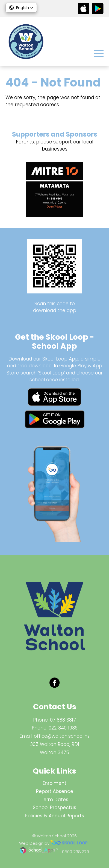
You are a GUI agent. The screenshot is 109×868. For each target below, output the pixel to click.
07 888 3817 (63, 720)
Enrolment (54, 783)
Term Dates (54, 800)
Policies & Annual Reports (54, 816)
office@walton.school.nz (62, 736)
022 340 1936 (63, 728)
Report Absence (55, 791)
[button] (21, 8)
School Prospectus (54, 808)
